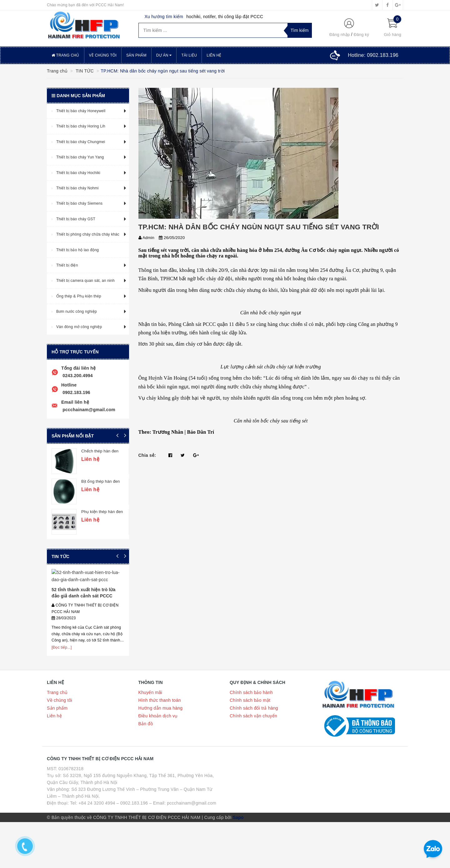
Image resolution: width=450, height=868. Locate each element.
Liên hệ (214, 55)
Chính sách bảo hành (251, 734)
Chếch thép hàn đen (126, 451)
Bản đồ (146, 765)
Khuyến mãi (150, 734)
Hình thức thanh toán (160, 741)
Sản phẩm (136, 55)
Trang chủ (65, 55)
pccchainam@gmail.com (88, 410)
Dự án (164, 55)
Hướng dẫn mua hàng (161, 749)
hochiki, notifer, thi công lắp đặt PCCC (225, 17)
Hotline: (373, 55)
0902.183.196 (76, 392)
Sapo (238, 859)
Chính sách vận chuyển (253, 757)
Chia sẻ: (147, 455)
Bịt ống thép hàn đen (126, 481)
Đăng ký (361, 35)
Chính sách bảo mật (250, 741)
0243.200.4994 (77, 376)
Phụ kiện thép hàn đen (128, 512)
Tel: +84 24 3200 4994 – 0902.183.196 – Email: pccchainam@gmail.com (143, 844)
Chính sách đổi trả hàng (254, 749)
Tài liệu (189, 55)
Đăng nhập (340, 35)
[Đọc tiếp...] (62, 688)
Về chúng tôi (103, 55)
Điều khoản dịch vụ (158, 757)
